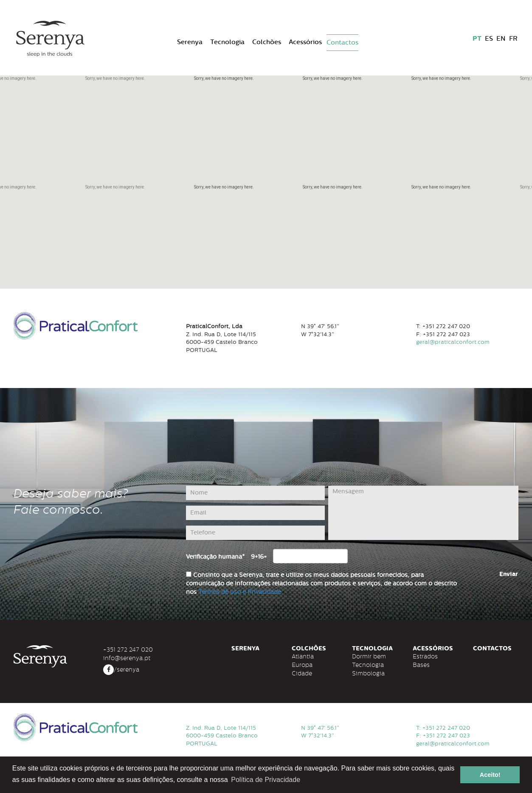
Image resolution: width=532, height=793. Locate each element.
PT (477, 39)
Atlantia (303, 656)
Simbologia (368, 673)
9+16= (259, 557)
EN (501, 39)
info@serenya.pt (127, 658)
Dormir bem (369, 656)
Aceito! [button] (490, 775)
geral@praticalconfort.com (453, 744)
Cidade (302, 673)
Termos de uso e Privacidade (240, 592)
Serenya (190, 42)
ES (489, 39)
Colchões (267, 42)
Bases (421, 665)
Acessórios (305, 42)
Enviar (509, 574)
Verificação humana (215, 557)
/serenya (121, 670)
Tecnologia (227, 42)
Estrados (425, 656)
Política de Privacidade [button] (266, 780)
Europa (302, 665)
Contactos (342, 42)
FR (513, 39)
